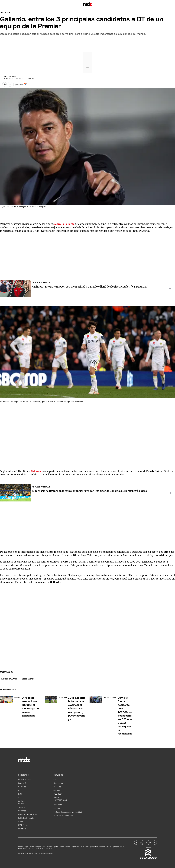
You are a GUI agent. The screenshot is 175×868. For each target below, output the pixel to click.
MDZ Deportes (10, 77)
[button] (20, 4)
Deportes (5, 12)
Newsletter (23, 829)
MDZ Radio (58, 787)
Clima (56, 780)
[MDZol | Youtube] (149, 843)
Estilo (20, 794)
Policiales (22, 787)
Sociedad (22, 807)
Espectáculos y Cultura (28, 814)
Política (21, 804)
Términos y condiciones (63, 816)
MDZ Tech (58, 794)
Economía (22, 783)
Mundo (21, 790)
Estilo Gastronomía (26, 818)
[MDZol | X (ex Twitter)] (155, 843)
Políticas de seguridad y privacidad (68, 812)
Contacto (57, 808)
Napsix (56, 798)
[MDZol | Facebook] (136, 843)
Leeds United (28, 679)
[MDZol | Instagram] (142, 843)
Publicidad (58, 805)
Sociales (22, 801)
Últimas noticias (25, 780)
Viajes (21, 822)
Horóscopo (58, 783)
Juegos (57, 790)
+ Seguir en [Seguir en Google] (21, 84)
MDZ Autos (23, 825)
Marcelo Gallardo (9, 679)
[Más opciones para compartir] (10, 84)
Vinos (21, 798)
